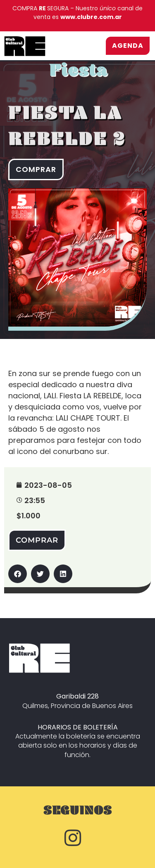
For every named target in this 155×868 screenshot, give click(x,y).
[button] (18, 574)
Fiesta (78, 74)
